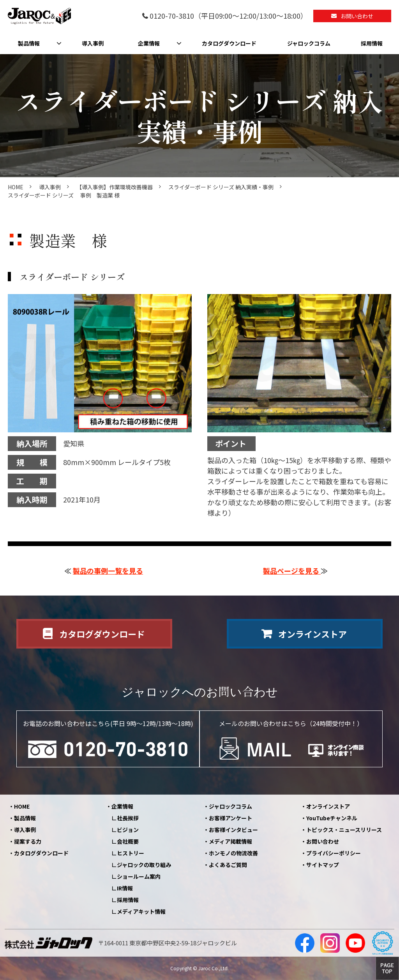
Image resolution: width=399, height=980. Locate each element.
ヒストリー (131, 853)
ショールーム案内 (139, 876)
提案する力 (28, 841)
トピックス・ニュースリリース (344, 830)
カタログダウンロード (229, 43)
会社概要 (128, 841)
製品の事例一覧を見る (108, 571)
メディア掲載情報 (230, 841)
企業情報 (149, 43)
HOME (16, 187)
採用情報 (372, 43)
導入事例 (93, 43)
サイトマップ (323, 865)
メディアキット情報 (141, 911)
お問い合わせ (357, 16)
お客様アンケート (230, 818)
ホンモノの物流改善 (233, 853)
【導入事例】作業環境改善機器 (115, 187)
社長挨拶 (128, 818)
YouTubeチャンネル (332, 818)
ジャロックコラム (309, 43)
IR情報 (125, 888)
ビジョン (128, 830)
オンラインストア (312, 634)
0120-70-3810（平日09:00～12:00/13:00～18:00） (229, 16)
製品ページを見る (292, 571)
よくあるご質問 (228, 865)
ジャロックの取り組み (144, 865)
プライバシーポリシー (334, 853)
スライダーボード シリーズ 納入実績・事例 (221, 187)
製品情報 (29, 43)
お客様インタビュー (233, 830)
